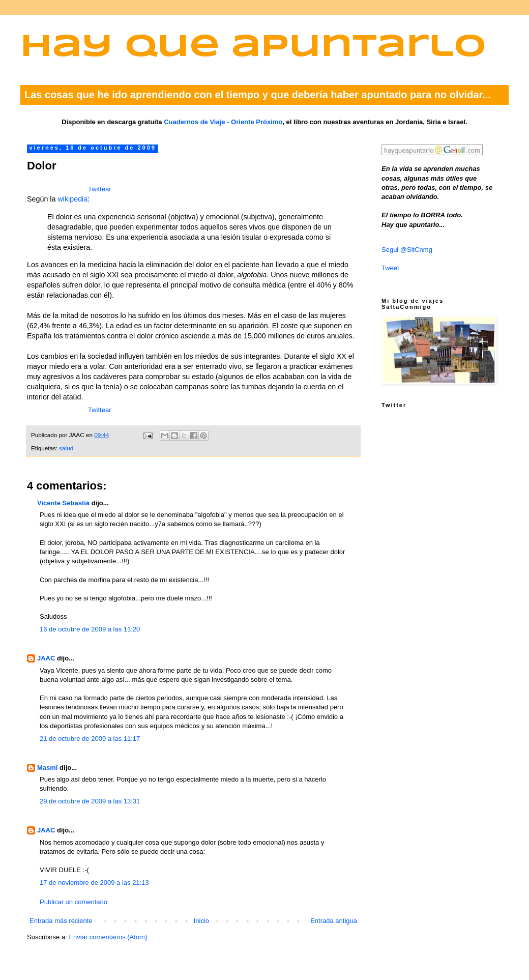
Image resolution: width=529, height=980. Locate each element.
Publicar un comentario (74, 902)
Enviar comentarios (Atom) (108, 937)
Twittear (100, 189)
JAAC (46, 658)
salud (66, 448)
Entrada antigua (334, 921)
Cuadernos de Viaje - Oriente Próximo (223, 122)
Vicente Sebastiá (63, 503)
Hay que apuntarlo (253, 48)
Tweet (390, 268)
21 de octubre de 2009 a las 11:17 (90, 739)
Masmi (47, 768)
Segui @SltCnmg (407, 250)
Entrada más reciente (61, 921)
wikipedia (72, 199)
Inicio (201, 921)
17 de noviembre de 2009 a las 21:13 (94, 883)
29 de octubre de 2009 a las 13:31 (90, 801)
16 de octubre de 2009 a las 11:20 (90, 629)
